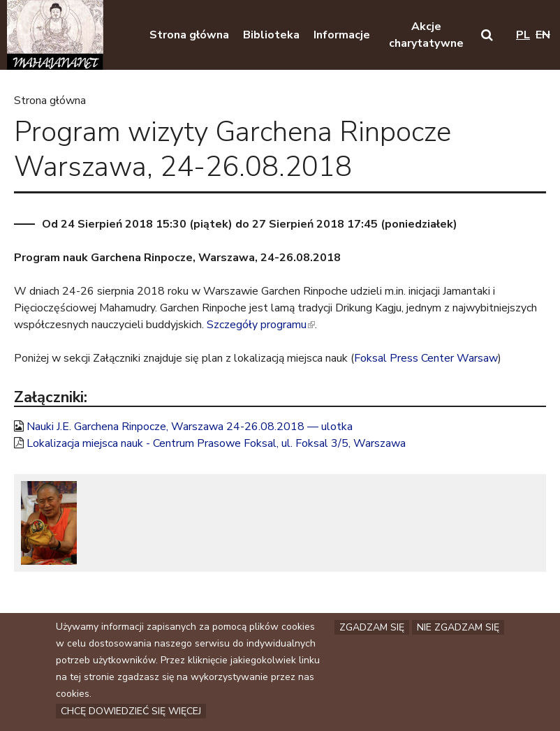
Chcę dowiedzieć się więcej (131, 713)
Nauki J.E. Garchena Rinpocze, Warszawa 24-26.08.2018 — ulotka (190, 427)
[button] (487, 35)
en (543, 35)
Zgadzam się (372, 629)
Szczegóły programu (261, 325)
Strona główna (50, 101)
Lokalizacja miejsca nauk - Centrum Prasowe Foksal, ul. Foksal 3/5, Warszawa (216, 443)
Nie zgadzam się (458, 629)
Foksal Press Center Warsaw (426, 358)
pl (523, 35)
